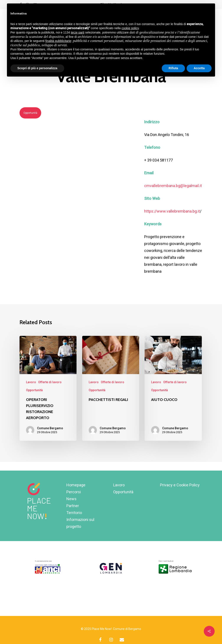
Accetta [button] (199, 68)
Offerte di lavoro (50, 382)
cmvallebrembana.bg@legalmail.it (173, 186)
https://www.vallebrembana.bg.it (172, 211)
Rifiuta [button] (173, 68)
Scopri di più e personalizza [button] (37, 68)
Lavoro (31, 382)
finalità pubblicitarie (58, 41)
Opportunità (30, 113)
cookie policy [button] (130, 28)
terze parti (78, 32)
